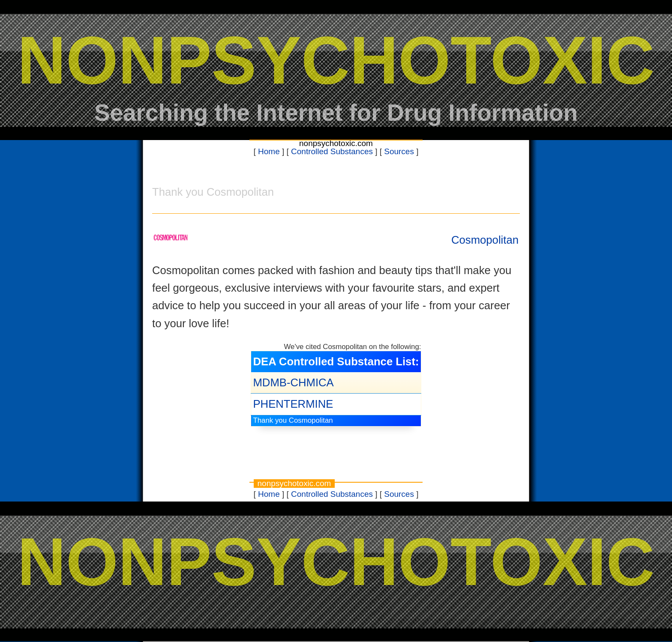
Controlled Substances (332, 151)
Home (269, 151)
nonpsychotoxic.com (336, 143)
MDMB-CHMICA (293, 382)
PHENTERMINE (293, 404)
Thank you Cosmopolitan (293, 420)
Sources (399, 151)
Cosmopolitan (485, 240)
